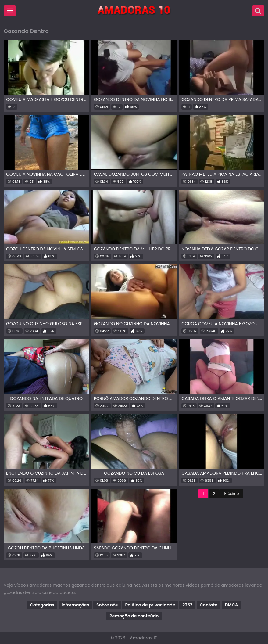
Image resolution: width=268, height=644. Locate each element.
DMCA (231, 605)
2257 (187, 605)
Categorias (42, 605)
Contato (209, 605)
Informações (75, 605)
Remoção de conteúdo (134, 616)
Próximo (232, 493)
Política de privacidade (150, 605)
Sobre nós (107, 605)
